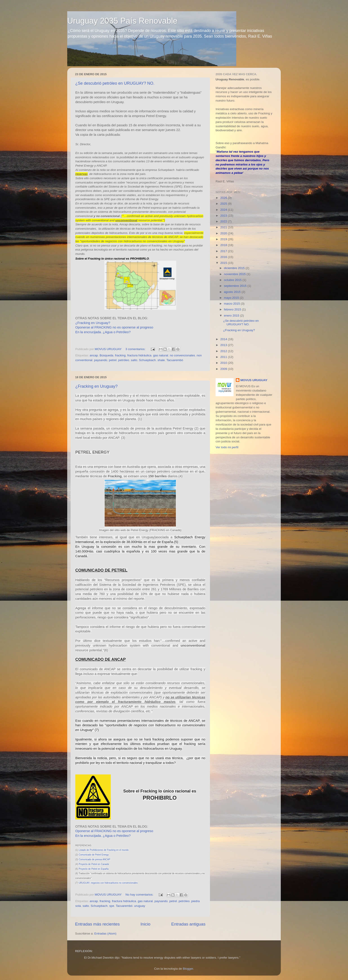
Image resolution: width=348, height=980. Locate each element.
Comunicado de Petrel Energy (94, 855)
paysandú (101, 360)
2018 (224, 245)
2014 (224, 339)
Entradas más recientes (97, 924)
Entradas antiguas (188, 924)
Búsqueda (106, 355)
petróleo (124, 360)
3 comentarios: (136, 349)
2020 (224, 233)
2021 (224, 227)
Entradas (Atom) (105, 934)
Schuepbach (147, 360)
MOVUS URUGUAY (254, 380)
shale (161, 360)
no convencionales (182, 355)
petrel (113, 360)
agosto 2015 (233, 292)
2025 (224, 204)
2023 (224, 216)
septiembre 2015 (236, 286)
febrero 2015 (233, 309)
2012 (224, 351)
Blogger (188, 969)
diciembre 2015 (235, 268)
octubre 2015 (233, 280)
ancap (94, 355)
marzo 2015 (232, 304)
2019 (224, 239)
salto (134, 360)
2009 (224, 369)
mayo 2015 (232, 298)
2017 (224, 251)
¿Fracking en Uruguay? (93, 323)
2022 (224, 221)
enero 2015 (232, 316)
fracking (120, 355)
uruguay (140, 906)
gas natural (161, 355)
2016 (224, 257)
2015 (224, 263)
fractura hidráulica (139, 355)
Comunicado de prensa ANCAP (94, 859)
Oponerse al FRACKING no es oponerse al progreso (114, 327)
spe (112, 906)
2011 (224, 357)
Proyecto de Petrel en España (94, 869)
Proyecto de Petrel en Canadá (94, 864)
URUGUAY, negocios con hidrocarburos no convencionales (108, 883)
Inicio (145, 924)
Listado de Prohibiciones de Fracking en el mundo (104, 850)
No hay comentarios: (140, 895)
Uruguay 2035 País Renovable (122, 21)
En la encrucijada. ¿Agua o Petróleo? (103, 332)
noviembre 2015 (235, 274)
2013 (224, 345)
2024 (224, 210)
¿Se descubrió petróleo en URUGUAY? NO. (115, 83)
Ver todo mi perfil (227, 447)
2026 (224, 198)
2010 (224, 363)
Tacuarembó (175, 360)
